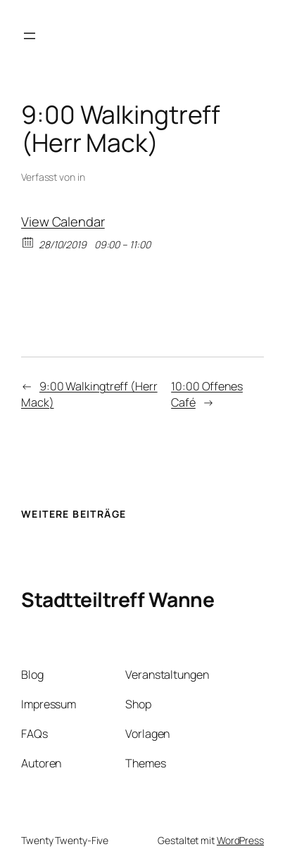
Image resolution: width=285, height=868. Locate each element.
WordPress (240, 840)
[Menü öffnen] (30, 36)
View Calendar (63, 221)
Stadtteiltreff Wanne (118, 599)
